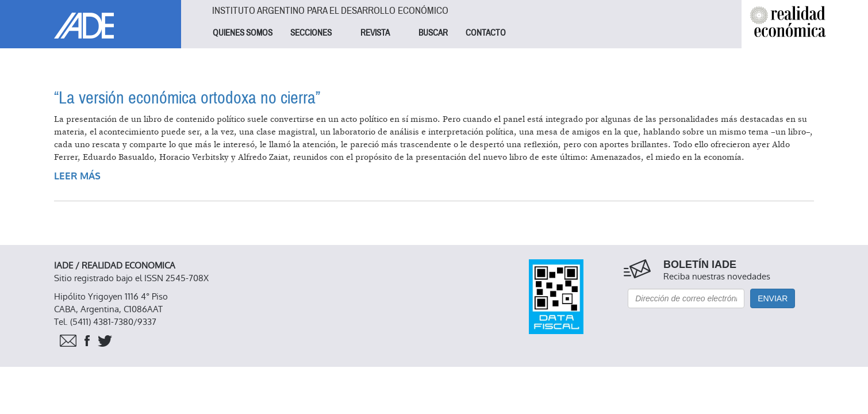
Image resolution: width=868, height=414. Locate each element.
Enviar (773, 298)
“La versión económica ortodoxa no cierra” (187, 98)
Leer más (77, 176)
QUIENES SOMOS (243, 33)
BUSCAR (433, 33)
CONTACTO (486, 33)
